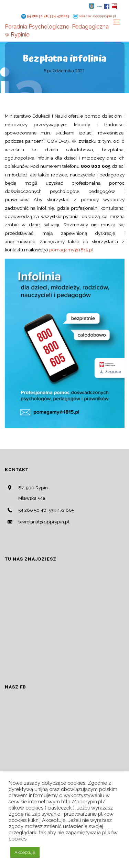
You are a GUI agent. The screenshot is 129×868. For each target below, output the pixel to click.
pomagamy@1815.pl (71, 250)
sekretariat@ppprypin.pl (97, 16)
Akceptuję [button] (25, 852)
